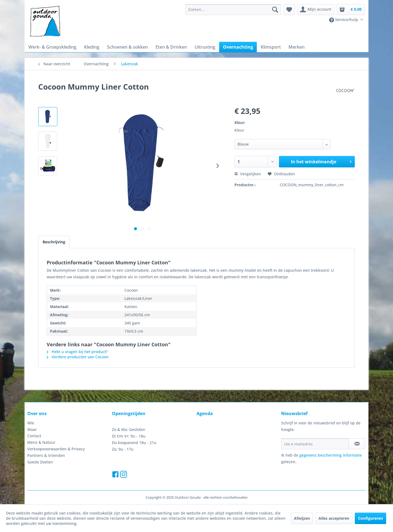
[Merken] (297, 47)
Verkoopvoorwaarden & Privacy (56, 449)
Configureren (370, 518)
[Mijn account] (316, 10)
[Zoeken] (275, 10)
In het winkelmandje (321, 161)
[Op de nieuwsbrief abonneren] (357, 444)
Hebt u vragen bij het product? (77, 352)
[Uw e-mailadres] (315, 444)
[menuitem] (233, 10)
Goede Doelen (40, 462)
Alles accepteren (334, 518)
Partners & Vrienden (46, 455)
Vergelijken (248, 174)
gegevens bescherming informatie (331, 455)
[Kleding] (92, 47)
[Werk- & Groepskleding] (52, 47)
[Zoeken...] (233, 10)
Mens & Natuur (41, 442)
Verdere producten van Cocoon (78, 357)
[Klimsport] (271, 47)
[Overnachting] (238, 47)
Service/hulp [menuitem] (344, 20)
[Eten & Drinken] (171, 47)
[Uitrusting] (205, 47)
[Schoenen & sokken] (127, 47)
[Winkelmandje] (351, 10)
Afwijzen (302, 518)
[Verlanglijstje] (289, 10)
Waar (32, 429)
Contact (34, 436)
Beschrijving (54, 242)
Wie (31, 423)
